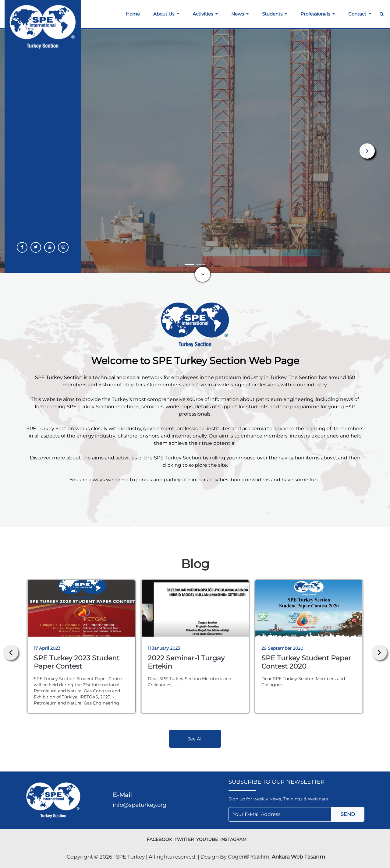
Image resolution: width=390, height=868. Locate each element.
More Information (42, 199)
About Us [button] (164, 14)
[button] (367, 151)
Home (133, 14)
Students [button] (273, 14)
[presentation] (11, 652)
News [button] (238, 14)
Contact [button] (358, 14)
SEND (348, 814)
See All (195, 739)
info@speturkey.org (140, 805)
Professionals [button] (316, 14)
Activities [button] (203, 14)
